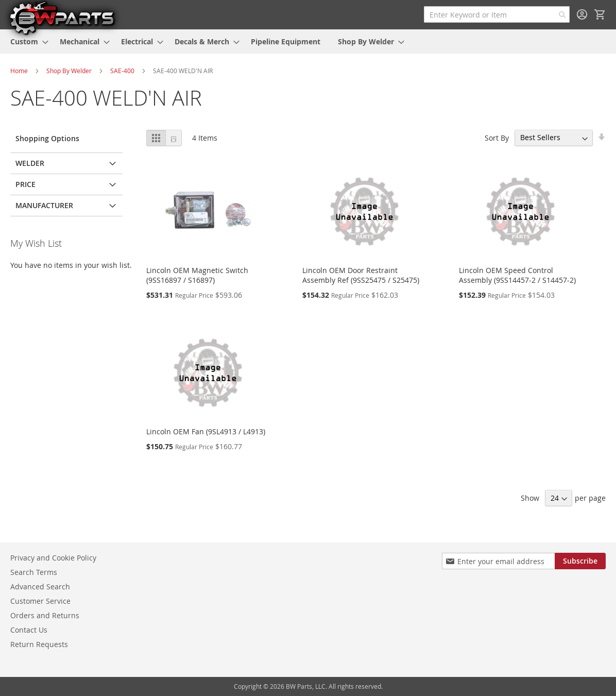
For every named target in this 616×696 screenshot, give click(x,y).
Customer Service (40, 601)
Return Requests (39, 644)
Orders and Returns (45, 615)
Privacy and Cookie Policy (53, 558)
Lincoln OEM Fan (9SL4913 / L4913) (206, 431)
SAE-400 (122, 71)
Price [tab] (25, 184)
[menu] (308, 41)
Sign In (582, 14)
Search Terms (34, 572)
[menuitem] (26, 41)
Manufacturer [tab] (44, 205)
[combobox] (497, 14)
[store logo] (62, 18)
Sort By (497, 137)
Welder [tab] (30, 163)
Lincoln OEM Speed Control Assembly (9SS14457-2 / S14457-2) (517, 275)
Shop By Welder (69, 71)
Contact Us (29, 630)
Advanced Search (40, 587)
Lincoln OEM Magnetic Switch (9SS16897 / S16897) (197, 275)
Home (19, 71)
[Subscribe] (580, 561)
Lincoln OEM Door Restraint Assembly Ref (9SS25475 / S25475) (361, 275)
